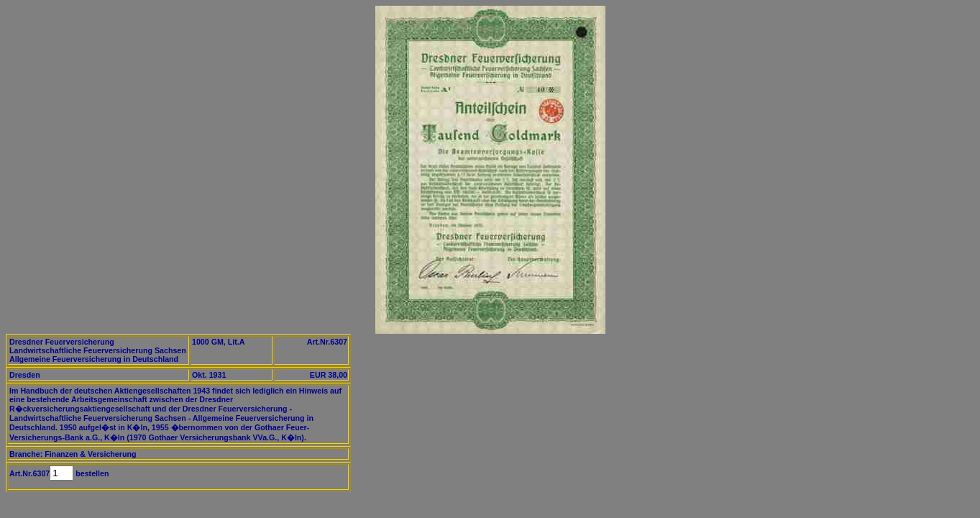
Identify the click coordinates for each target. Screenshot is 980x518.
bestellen (91, 473)
